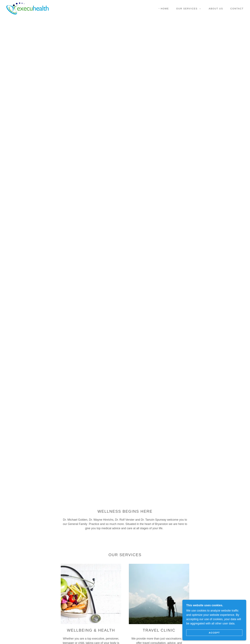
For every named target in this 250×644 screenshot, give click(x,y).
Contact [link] (237, 9)
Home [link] (165, 9)
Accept (214, 633)
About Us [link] (216, 9)
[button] (188, 9)
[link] (28, 8)
